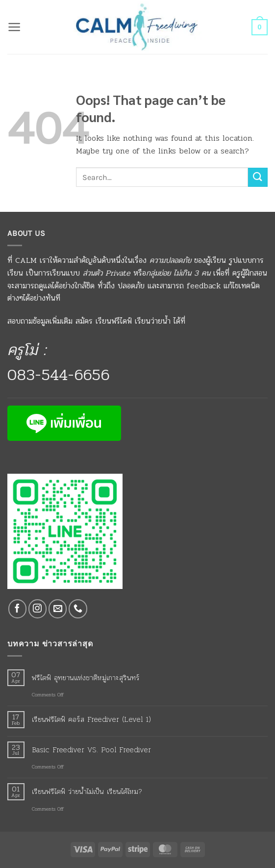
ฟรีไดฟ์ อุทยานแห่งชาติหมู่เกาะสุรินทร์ (86, 678)
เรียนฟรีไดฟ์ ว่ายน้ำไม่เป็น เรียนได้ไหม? (87, 791)
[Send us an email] (58, 609)
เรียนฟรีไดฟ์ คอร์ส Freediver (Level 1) (91, 719)
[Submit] (258, 177)
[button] (14, 27)
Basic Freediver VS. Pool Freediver (91, 750)
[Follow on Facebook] (18, 609)
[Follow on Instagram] (38, 609)
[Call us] (78, 609)
